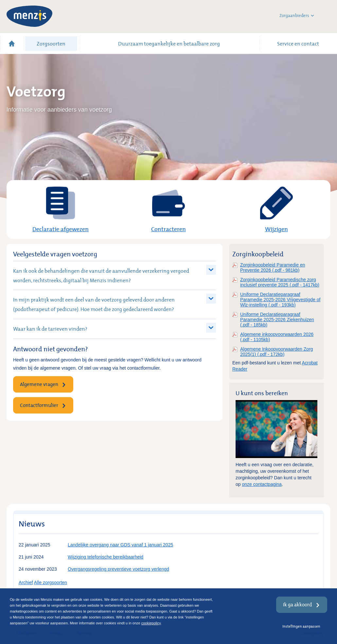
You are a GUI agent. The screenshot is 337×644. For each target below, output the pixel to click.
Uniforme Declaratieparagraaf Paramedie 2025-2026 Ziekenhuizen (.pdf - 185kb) (277, 320)
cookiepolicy (151, 623)
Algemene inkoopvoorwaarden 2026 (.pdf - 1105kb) (277, 337)
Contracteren (168, 229)
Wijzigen (276, 229)
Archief (26, 582)
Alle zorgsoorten (51, 582)
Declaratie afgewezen (61, 229)
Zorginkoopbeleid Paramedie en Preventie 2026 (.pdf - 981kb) (273, 267)
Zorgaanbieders (297, 16)
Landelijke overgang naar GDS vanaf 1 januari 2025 (120, 545)
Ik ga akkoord (298, 605)
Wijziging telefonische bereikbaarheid (106, 557)
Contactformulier (39, 405)
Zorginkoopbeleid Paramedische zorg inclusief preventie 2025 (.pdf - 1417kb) (280, 282)
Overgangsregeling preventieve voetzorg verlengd (118, 569)
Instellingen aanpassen (301, 626)
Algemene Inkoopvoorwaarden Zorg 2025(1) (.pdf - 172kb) (277, 352)
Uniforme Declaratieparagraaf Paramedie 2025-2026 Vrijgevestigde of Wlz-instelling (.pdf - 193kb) (280, 300)
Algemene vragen (39, 384)
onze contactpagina (262, 484)
